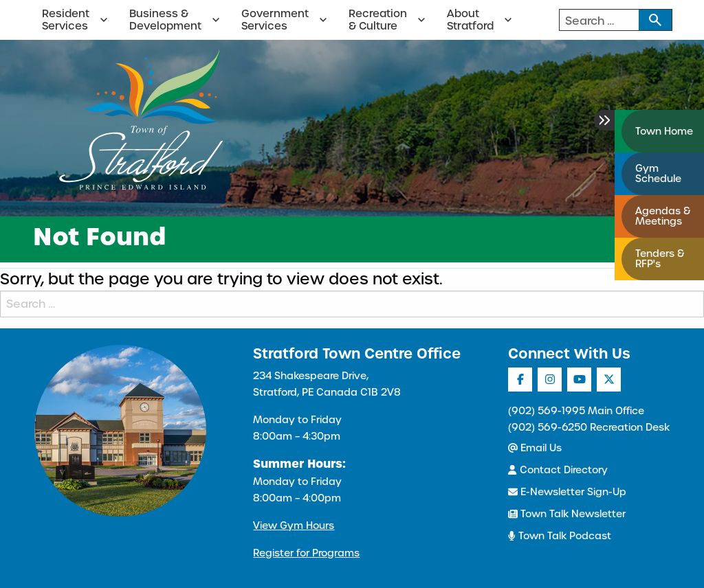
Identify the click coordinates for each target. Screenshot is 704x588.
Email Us (535, 448)
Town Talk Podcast (560, 536)
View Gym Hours (294, 525)
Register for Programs (306, 553)
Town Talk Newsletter (567, 514)
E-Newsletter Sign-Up (567, 492)
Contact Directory (558, 470)
